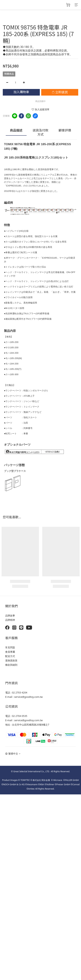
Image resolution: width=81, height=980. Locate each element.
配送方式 (10, 656)
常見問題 (10, 647)
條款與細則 (11, 665)
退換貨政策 (11, 660)
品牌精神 (10, 620)
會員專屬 (10, 652)
